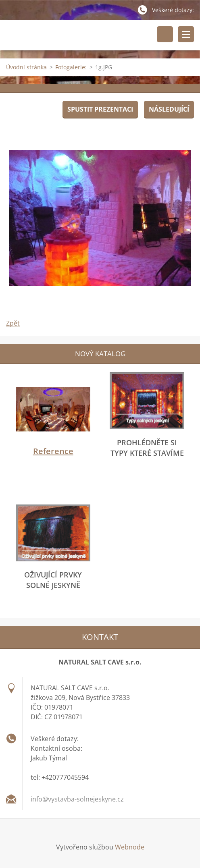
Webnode (130, 847)
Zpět (13, 323)
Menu (186, 34)
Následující (169, 109)
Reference (53, 451)
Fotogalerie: (71, 67)
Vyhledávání (165, 34)
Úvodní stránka (26, 67)
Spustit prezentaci (100, 109)
